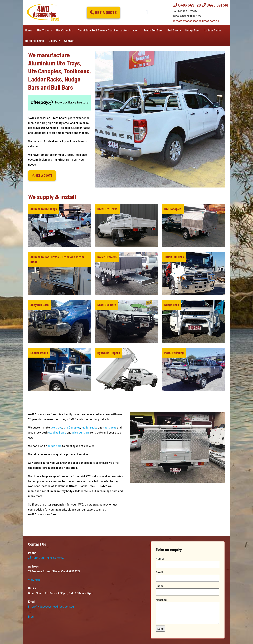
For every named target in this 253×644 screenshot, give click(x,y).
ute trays (56, 427)
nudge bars (54, 446)
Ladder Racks (213, 30)
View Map (34, 580)
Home (29, 30)
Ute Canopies (64, 30)
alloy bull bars (81, 432)
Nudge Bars (193, 30)
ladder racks (89, 427)
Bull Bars (173, 30)
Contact (69, 41)
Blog (31, 616)
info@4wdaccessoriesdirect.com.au (196, 21)
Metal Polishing (34, 41)
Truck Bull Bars (153, 30)
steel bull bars (57, 432)
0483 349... (46, 558)
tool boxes (110, 427)
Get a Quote (103, 12)
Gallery (53, 41)
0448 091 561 (217, 5)
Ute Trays (43, 30)
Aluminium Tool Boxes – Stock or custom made (107, 30)
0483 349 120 (189, 5)
